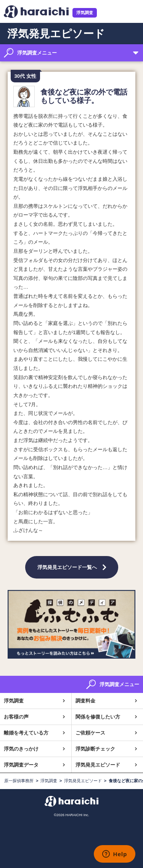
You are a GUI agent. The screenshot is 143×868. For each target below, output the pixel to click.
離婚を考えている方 (26, 733)
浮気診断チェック (95, 749)
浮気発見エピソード (98, 765)
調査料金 (85, 701)
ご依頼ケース (90, 733)
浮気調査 (85, 13)
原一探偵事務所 (19, 781)
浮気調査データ (21, 765)
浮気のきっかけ (21, 749)
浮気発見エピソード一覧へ (67, 567)
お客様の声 (16, 717)
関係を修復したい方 (98, 717)
